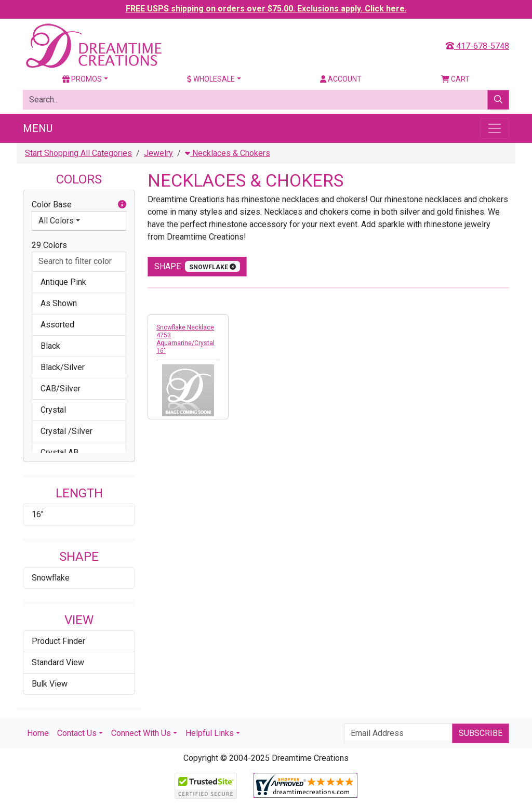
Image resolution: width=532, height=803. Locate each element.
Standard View (58, 662)
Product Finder (58, 641)
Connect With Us (141, 733)
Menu (38, 128)
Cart (455, 79)
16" (38, 514)
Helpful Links (210, 733)
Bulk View (50, 684)
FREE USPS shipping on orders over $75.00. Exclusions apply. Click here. (266, 9)
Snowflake (51, 578)
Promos (82, 79)
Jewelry (158, 153)
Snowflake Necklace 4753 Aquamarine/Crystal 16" (185, 339)
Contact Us (77, 733)
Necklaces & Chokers (228, 153)
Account (341, 79)
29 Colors (49, 245)
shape (197, 266)
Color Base (79, 205)
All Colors (56, 221)
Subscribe (481, 733)
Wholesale (211, 79)
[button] (122, 205)
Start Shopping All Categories (78, 153)
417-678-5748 (477, 46)
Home (38, 733)
